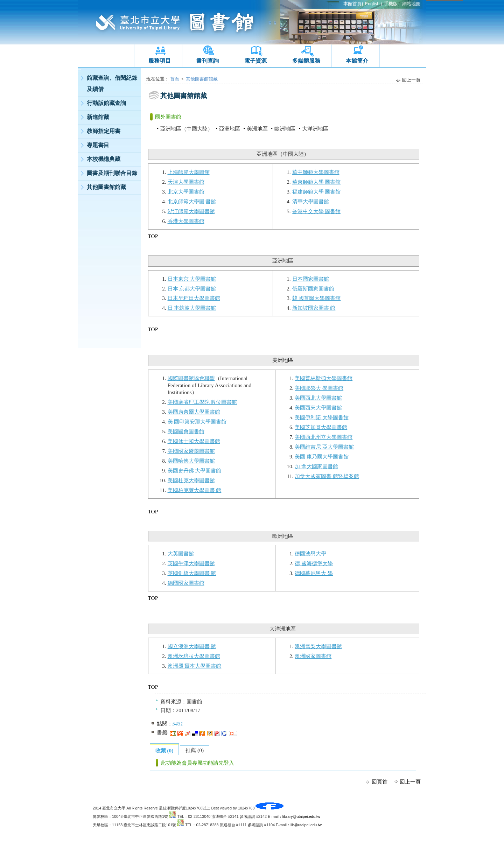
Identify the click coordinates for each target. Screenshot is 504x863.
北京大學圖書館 (186, 192)
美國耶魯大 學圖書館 (319, 388)
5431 (178, 724)
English (372, 4)
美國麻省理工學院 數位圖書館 (202, 402)
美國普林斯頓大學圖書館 (324, 378)
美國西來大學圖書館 (318, 408)
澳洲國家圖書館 (313, 656)
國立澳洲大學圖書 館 (192, 646)
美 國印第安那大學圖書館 (197, 422)
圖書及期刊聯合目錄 (112, 173)
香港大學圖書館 (186, 221)
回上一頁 (411, 80)
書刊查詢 (208, 61)
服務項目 (160, 61)
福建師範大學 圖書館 (317, 192)
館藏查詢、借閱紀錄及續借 (112, 83)
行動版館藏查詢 (106, 103)
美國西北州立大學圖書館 (324, 437)
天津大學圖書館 (186, 182)
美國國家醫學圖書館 (191, 451)
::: (79, 70)
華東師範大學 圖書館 (317, 182)
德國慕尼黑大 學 (314, 573)
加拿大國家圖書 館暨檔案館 (327, 476)
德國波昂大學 (310, 553)
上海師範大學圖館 (189, 172)
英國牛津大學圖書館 (191, 563)
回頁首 (380, 782)
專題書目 (98, 145)
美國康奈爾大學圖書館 (194, 412)
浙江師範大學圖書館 (191, 211)
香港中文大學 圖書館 (317, 211)
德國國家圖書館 (186, 583)
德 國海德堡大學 (314, 563)
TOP (153, 236)
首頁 (175, 79)
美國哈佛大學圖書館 (191, 461)
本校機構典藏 (104, 159)
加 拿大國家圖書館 (316, 466)
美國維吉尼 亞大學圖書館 (324, 447)
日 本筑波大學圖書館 (192, 308)
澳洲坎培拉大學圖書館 (194, 656)
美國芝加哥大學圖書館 (321, 427)
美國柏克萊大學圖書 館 (195, 490)
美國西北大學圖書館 (318, 398)
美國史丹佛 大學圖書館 (195, 471)
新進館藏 (98, 117)
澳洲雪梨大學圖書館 (318, 646)
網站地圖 (411, 4)
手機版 (391, 4)
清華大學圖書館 (311, 201)
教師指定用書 (104, 131)
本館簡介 (357, 61)
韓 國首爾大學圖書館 (317, 298)
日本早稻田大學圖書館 (194, 298)
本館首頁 (352, 4)
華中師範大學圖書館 (316, 172)
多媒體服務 (306, 61)
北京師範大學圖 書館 (192, 201)
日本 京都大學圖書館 (192, 289)
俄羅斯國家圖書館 (313, 289)
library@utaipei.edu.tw (301, 816)
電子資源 (255, 61)
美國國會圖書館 (186, 431)
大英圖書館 (181, 553)
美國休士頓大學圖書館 (194, 441)
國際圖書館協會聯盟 (191, 378)
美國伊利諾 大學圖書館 (322, 417)
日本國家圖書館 (311, 279)
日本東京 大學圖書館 (192, 279)
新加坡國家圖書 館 (314, 308)
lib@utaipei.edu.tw (306, 825)
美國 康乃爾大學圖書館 (322, 457)
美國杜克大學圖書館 (191, 480)
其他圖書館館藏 (106, 187)
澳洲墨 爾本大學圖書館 (195, 666)
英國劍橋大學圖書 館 (192, 573)
